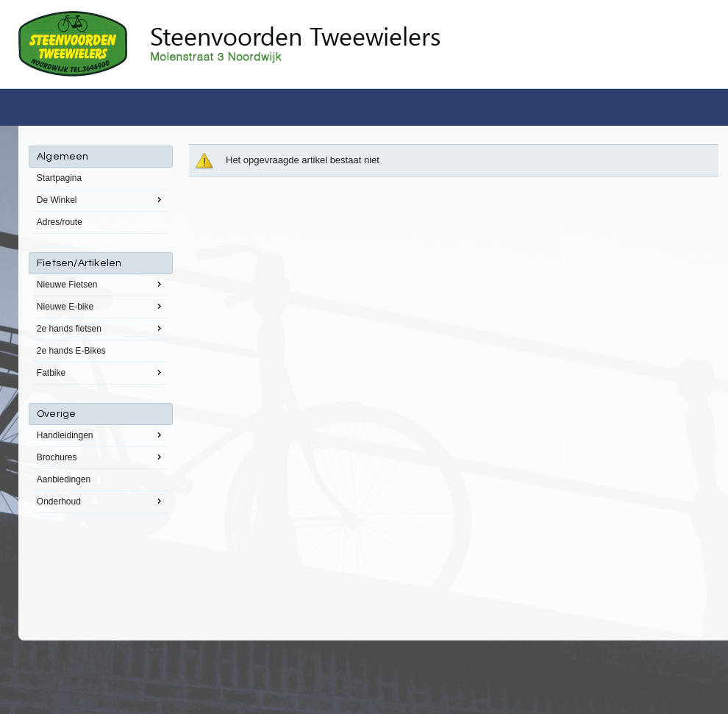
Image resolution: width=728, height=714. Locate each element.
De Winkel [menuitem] (101, 199)
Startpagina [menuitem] (59, 178)
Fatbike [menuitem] (101, 372)
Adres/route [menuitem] (60, 222)
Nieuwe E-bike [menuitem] (101, 306)
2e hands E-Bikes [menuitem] (71, 351)
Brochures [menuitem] (101, 457)
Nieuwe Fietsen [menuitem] (101, 284)
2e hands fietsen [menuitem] (101, 328)
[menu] (101, 329)
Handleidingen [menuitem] (101, 435)
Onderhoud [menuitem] (101, 501)
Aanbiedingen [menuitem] (64, 479)
